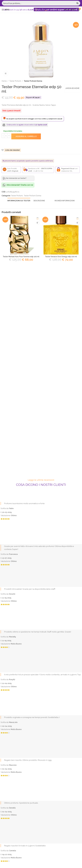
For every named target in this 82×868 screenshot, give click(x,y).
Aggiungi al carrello (26, 136)
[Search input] (39, 3)
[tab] (19, 200)
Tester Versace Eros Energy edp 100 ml (61, 257)
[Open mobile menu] (5, 10)
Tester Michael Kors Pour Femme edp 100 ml (21, 257)
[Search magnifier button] (78, 3)
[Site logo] (41, 9)
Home (4, 81)
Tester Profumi (15, 81)
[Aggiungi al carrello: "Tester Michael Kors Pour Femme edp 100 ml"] (38, 223)
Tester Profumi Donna (33, 81)
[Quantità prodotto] (6, 136)
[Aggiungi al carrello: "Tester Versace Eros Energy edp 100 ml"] (77, 223)
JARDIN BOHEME (72, 88)
